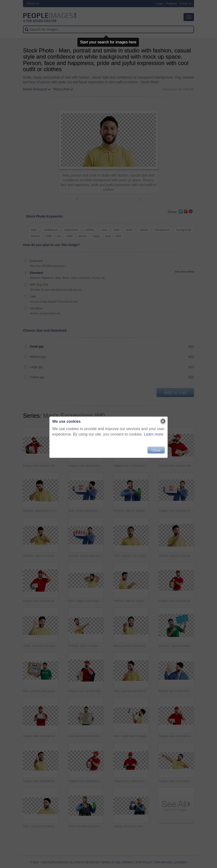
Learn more (154, 434)
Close (156, 450)
